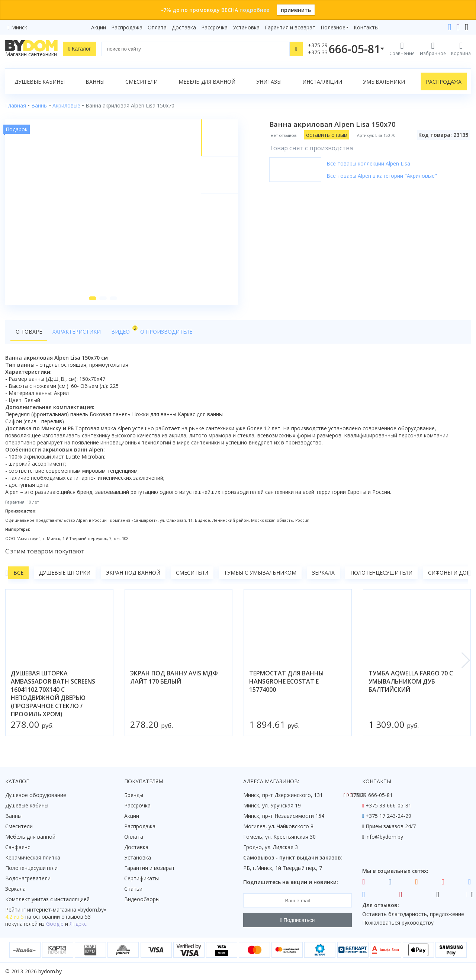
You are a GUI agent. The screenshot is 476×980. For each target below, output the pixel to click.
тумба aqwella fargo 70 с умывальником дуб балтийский (411, 681)
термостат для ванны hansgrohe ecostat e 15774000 (287, 681)
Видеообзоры (142, 899)
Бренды (134, 795)
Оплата (157, 27)
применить (296, 10)
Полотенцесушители (381, 573)
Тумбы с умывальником (260, 573)
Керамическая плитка (33, 857)
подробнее (254, 10)
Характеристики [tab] (77, 332)
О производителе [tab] (166, 332)
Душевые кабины (40, 82)
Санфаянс (18, 847)
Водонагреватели (28, 878)
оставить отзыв (327, 135)
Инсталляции (322, 82)
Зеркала (323, 573)
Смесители (141, 82)
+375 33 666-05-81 (388, 805)
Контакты (366, 27)
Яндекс (78, 924)
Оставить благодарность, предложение (413, 914)
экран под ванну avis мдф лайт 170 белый (174, 677)
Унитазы (269, 82)
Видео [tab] (123, 330)
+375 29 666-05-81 (370, 795)
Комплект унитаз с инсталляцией (47, 899)
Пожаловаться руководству (398, 923)
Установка (246, 27)
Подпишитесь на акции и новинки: (291, 882)
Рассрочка (214, 27)
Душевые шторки (65, 573)
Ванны (95, 82)
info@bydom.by (384, 837)
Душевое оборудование (36, 795)
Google (55, 924)
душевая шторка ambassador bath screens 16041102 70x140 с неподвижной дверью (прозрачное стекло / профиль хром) (53, 694)
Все (18, 573)
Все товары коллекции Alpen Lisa (368, 163)
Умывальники (384, 82)
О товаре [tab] (29, 332)
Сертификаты (141, 878)
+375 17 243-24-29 (388, 816)
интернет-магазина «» (67, 910)
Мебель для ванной (207, 82)
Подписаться (298, 920)
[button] (93, 298)
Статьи (133, 889)
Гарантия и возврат (290, 27)
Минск (19, 27)
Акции (99, 27)
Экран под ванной (133, 573)
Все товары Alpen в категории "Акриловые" (382, 176)
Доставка (184, 27)
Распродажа (127, 27)
